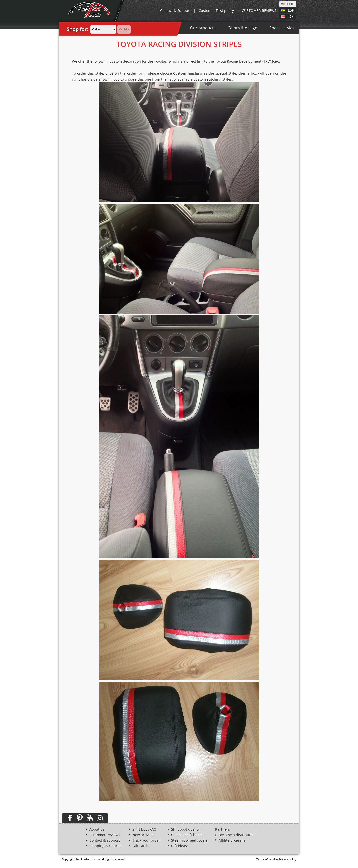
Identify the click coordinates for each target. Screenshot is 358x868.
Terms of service (267, 859)
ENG (291, 4)
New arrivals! (143, 835)
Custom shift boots (187, 835)
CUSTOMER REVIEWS (259, 11)
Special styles (282, 28)
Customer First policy (216, 11)
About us (97, 829)
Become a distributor (236, 835)
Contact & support (105, 840)
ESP (291, 10)
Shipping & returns (105, 846)
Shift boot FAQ (144, 829)
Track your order (146, 840)
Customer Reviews (105, 835)
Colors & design (243, 28)
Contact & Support (175, 11)
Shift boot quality (185, 829)
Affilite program (232, 840)
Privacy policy (287, 859)
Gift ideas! (179, 846)
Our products (203, 28)
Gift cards (140, 846)
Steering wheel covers (189, 840)
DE (291, 16)
